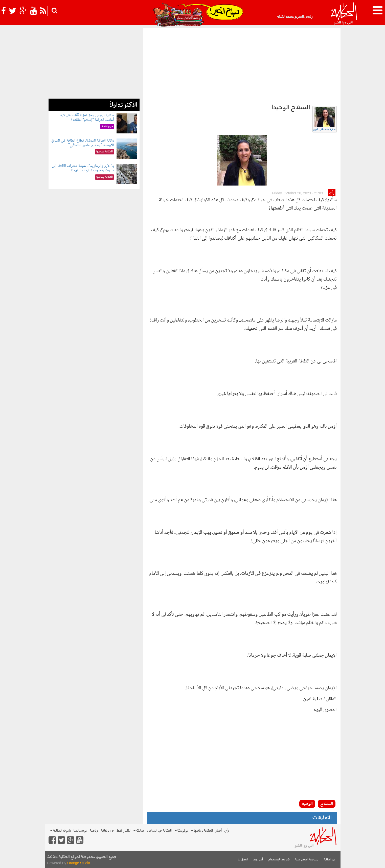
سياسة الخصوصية (307, 860)
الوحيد (307, 804)
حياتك (139, 831)
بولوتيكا (181, 831)
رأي (332, 193)
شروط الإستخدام (279, 860)
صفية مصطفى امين (325, 130)
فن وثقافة (107, 831)
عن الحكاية (330, 860)
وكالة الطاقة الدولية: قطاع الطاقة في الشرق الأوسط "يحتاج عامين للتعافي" (83, 143)
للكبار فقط (123, 831)
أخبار (219, 831)
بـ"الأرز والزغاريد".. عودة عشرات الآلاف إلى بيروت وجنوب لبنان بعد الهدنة (83, 168)
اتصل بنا (243, 860)
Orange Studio (79, 863)
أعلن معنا (258, 860)
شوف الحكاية (61, 831)
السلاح (327, 804)
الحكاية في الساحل (159, 831)
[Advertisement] (242, 66)
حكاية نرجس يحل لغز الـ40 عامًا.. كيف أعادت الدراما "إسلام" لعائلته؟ (86, 118)
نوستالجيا (80, 831)
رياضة (94, 831)
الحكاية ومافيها (202, 831)
